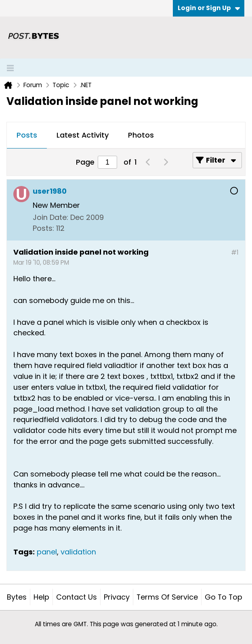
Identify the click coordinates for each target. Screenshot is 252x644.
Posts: (43, 228)
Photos (141, 135)
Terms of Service (167, 597)
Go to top (224, 597)
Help (41, 597)
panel (47, 552)
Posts (27, 135)
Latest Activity (83, 135)
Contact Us (77, 597)
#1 (235, 252)
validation (78, 552)
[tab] (27, 136)
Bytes (17, 597)
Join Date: (50, 217)
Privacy (117, 597)
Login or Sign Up (209, 8)
